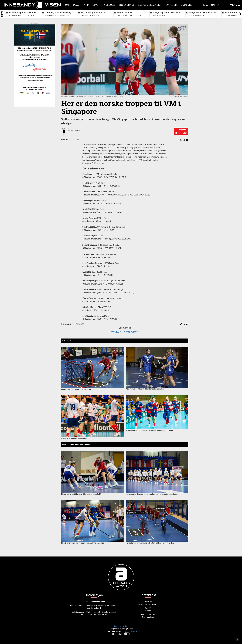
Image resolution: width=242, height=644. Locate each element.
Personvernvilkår (121, 626)
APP (86, 5)
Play (76, 5)
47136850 (183, 130)
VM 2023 (116, 332)
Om (67, 5)
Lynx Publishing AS (130, 631)
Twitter (171, 5)
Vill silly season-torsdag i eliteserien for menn (59, 13)
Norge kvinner (131, 332)
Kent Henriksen (148, 617)
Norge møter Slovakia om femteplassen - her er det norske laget (203, 13)
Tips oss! (183, 133)
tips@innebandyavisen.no (148, 604)
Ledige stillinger (150, 5)
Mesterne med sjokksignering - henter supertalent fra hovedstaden (129, 13)
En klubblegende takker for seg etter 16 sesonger (23, 13)
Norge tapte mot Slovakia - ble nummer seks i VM (167, 13)
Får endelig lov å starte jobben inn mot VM (93, 13)
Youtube (187, 5)
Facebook (109, 5)
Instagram (127, 5)
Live (96, 5)
